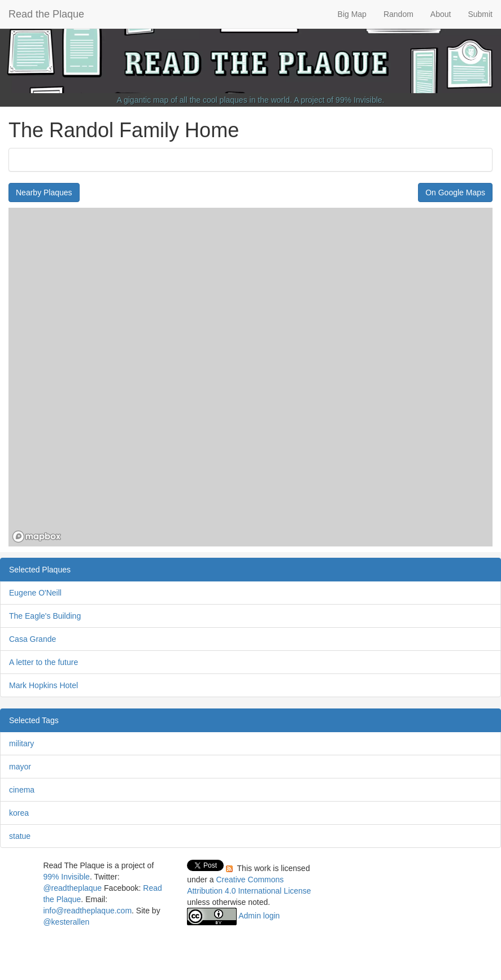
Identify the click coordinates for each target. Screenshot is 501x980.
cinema (22, 790)
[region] (251, 377)
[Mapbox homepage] (37, 537)
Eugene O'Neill (35, 593)
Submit (480, 14)
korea (19, 813)
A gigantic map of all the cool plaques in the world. (205, 100)
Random (398, 14)
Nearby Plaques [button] (44, 193)
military (21, 743)
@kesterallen (66, 922)
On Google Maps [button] (455, 193)
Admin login (259, 916)
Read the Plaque (46, 14)
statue (20, 836)
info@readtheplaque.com (87, 911)
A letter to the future (43, 662)
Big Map (352, 14)
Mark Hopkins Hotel (43, 685)
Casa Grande (32, 639)
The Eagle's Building (45, 616)
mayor (20, 767)
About (441, 14)
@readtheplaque (72, 888)
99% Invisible (359, 100)
